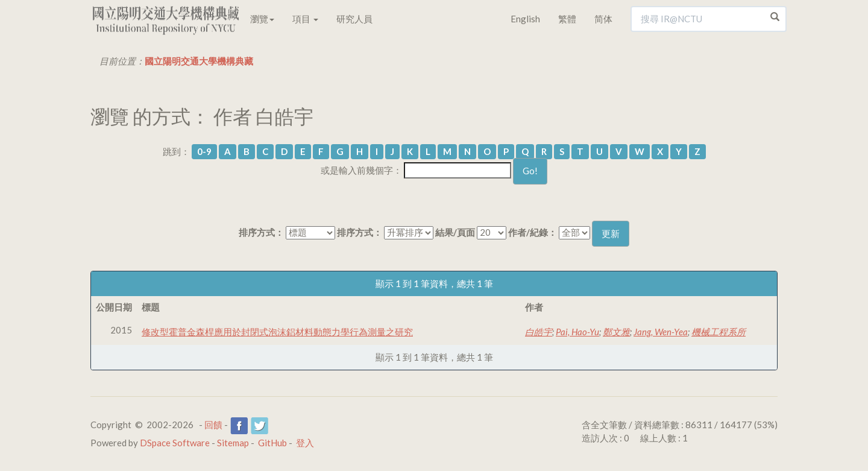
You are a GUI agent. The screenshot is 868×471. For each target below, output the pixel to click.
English (525, 19)
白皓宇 (539, 332)
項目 (305, 19)
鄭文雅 (616, 332)
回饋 (213, 425)
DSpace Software (175, 443)
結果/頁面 (455, 232)
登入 (305, 443)
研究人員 (354, 19)
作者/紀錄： (533, 232)
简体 (603, 19)
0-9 (204, 151)
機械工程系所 (719, 332)
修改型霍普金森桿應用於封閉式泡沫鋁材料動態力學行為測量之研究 (277, 332)
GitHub (272, 443)
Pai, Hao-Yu (577, 332)
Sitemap (233, 443)
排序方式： (261, 232)
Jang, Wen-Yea (661, 332)
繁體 (567, 19)
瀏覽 (262, 19)
